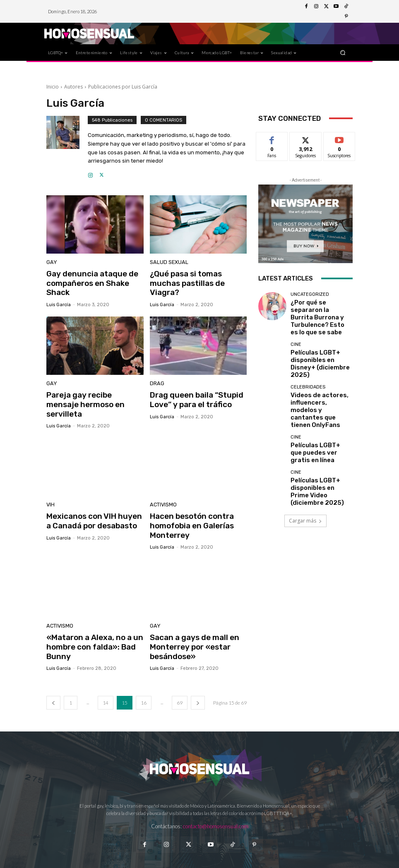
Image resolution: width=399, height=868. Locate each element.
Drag (156, 381)
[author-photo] (67, 147)
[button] (343, 52)
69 (180, 682)
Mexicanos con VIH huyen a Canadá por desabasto (92, 506)
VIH (50, 491)
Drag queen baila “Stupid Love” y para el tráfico (191, 396)
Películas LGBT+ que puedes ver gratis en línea (321, 413)
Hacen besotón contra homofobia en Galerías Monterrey (188, 510)
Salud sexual (167, 263)
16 (144, 682)
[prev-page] (53, 682)
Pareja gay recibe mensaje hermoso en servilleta (91, 396)
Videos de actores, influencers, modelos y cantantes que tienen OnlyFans (317, 379)
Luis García (59, 302)
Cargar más (305, 475)
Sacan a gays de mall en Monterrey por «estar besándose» (190, 628)
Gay (51, 263)
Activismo (162, 491)
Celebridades (308, 363)
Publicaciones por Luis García (123, 87)
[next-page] (198, 682)
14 (106, 682)
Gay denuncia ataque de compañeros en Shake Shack (87, 282)
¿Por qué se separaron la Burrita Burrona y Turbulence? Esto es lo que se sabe (320, 310)
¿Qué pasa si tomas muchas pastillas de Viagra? (197, 278)
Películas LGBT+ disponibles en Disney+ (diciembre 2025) (317, 344)
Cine (296, 332)
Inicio (53, 87)
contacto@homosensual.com (216, 806)
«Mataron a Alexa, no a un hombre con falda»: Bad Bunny (90, 628)
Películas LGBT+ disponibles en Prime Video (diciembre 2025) (317, 448)
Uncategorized (310, 294)
